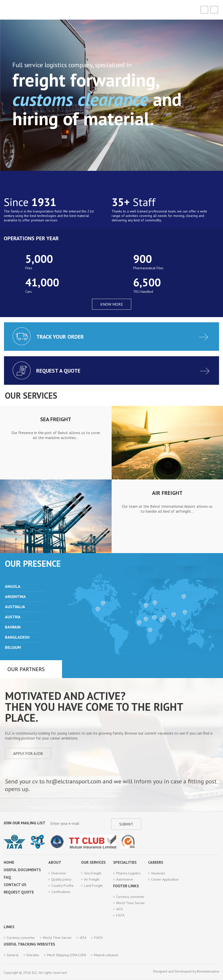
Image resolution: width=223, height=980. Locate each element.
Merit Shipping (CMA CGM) (67, 955)
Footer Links (126, 886)
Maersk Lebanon (106, 955)
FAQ (7, 877)
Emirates (33, 955)
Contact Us (15, 885)
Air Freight (92, 879)
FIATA (120, 915)
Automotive (125, 879)
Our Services (93, 862)
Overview (59, 873)
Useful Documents (22, 870)
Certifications (61, 892)
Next (217, 482)
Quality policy (61, 879)
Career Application (165, 879)
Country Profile (63, 886)
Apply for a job (28, 753)
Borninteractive (208, 971)
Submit (126, 824)
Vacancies (158, 873)
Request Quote (19, 892)
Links (9, 927)
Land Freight (93, 886)
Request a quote (58, 371)
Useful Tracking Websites (29, 944)
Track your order (60, 337)
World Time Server (130, 903)
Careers (156, 862)
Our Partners (26, 669)
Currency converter (130, 897)
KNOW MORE (112, 304)
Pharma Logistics (128, 873)
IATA (119, 909)
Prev (26, 578)
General (13, 955)
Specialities (125, 862)
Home (9, 862)
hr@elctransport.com (74, 781)
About (55, 862)
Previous (5, 482)
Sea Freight (93, 873)
